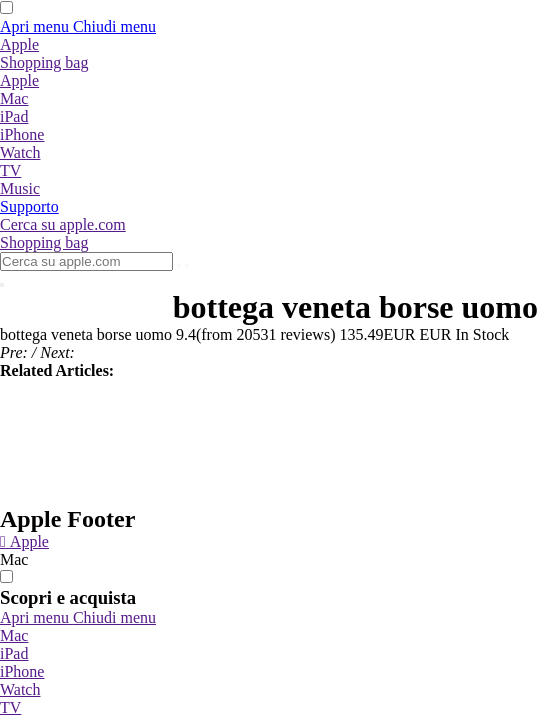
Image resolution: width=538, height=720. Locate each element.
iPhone (22, 671)
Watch (20, 689)
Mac (14, 635)
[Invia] (179, 266)
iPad (14, 653)
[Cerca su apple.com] (63, 224)
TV (10, 707)
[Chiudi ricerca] (2, 285)
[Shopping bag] (44, 62)
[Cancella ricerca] (187, 266)
